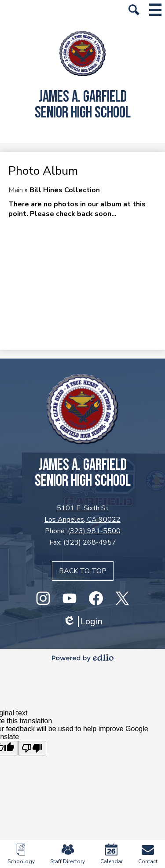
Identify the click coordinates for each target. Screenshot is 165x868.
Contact (148, 854)
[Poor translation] (32, 748)
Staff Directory (68, 854)
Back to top (83, 571)
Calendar (112, 854)
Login (83, 621)
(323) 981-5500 (94, 531)
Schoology (21, 854)
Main (16, 190)
